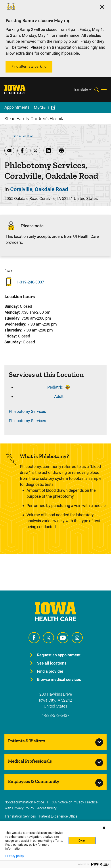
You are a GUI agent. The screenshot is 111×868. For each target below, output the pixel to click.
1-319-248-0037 (30, 282)
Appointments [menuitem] (17, 107)
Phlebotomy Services (27, 411)
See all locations (52, 663)
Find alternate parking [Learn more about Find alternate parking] (29, 66)
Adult (59, 396)
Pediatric (55, 387)
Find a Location (23, 136)
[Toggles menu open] (104, 89)
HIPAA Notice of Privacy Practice (72, 802)
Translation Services (20, 816)
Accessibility (47, 808)
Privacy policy (15, 856)
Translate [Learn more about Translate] (80, 89)
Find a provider (50, 671)
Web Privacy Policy (19, 808)
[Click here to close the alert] (102, 7)
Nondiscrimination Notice (24, 802)
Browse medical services (59, 679)
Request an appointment (59, 655)
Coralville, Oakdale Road (39, 189)
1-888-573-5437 (56, 715)
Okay (82, 840)
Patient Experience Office (58, 816)
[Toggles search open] (98, 89)
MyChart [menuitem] (41, 108)
